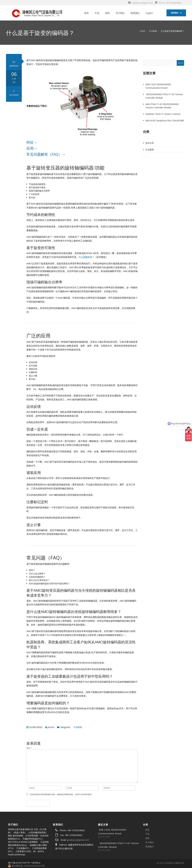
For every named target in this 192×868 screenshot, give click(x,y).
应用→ (32, 148)
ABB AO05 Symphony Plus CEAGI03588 (165, 120)
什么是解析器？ (86, 257)
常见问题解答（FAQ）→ (46, 154)
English (149, 13)
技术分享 (150, 143)
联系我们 (135, 13)
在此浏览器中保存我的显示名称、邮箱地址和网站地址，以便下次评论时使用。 (61, 794)
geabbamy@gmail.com (78, 840)
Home (142, 31)
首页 (86, 13)
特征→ (32, 142)
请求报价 (175, 13)
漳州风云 (36, 863)
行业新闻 (153, 31)
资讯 (107, 13)
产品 (97, 13)
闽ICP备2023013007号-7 (20, 863)
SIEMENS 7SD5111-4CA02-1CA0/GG (163, 114)
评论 (29, 748)
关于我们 (120, 13)
